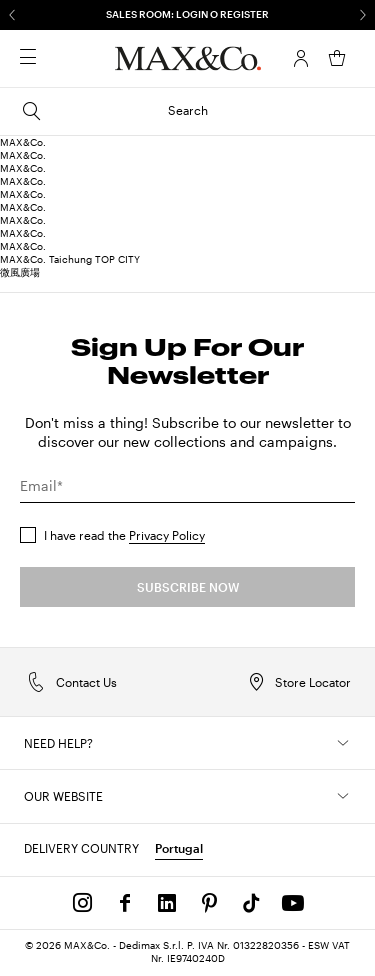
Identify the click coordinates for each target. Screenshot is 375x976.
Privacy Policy (167, 535)
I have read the (124, 535)
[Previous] (12, 15)
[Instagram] (83, 903)
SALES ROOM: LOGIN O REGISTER (187, 14)
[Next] (363, 15)
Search (114, 111)
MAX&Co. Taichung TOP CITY (70, 259)
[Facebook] (125, 903)
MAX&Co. (23, 142)
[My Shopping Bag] (337, 58)
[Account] (301, 58)
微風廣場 (20, 272)
